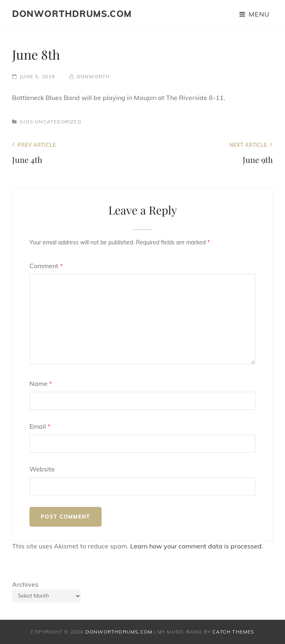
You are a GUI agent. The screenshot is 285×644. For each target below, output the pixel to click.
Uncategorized (58, 122)
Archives (25, 584)
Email (40, 426)
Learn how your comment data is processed (196, 546)
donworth (93, 76)
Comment (46, 266)
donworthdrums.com (72, 14)
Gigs (26, 122)
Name (41, 383)
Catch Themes (233, 632)
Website (42, 469)
